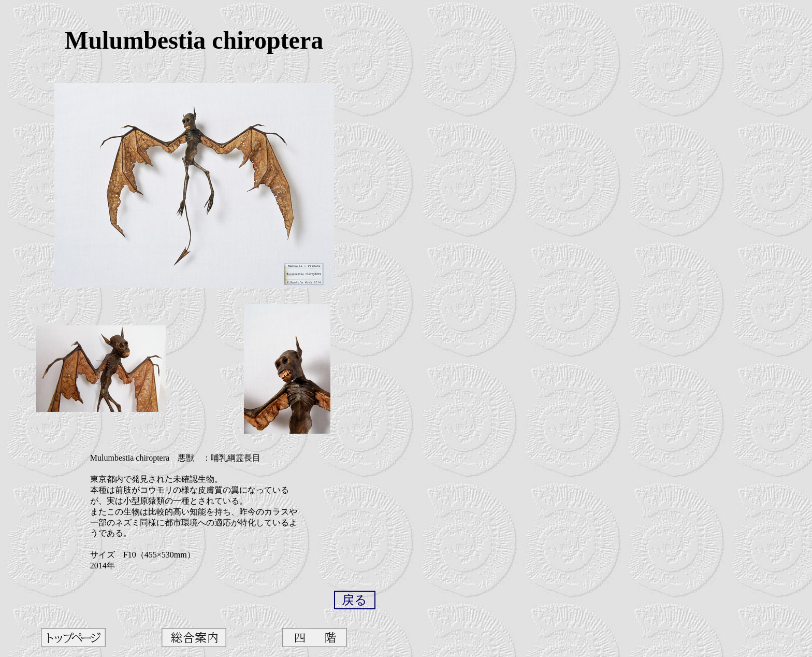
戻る (354, 600)
